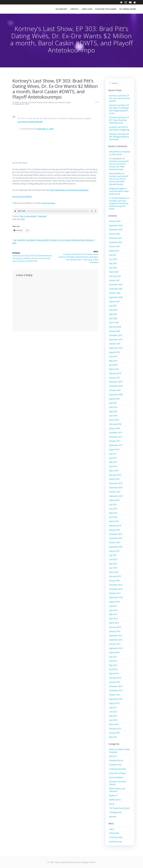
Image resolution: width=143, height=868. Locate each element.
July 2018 (113, 403)
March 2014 (114, 623)
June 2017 (113, 458)
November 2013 (116, 640)
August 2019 (114, 352)
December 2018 (116, 382)
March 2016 (114, 521)
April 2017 (113, 466)
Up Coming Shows (128, 9)
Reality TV (113, 795)
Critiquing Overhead (117, 769)
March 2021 (114, 272)
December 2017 (116, 433)
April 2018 (113, 416)
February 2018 (115, 424)
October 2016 (115, 492)
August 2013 (114, 652)
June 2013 (113, 661)
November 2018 (116, 386)
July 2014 (113, 606)
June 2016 (113, 509)
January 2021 (114, 280)
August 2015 (114, 551)
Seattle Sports (115, 800)
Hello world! (117, 154)
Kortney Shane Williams (22, 197)
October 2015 (115, 543)
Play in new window (28, 216)
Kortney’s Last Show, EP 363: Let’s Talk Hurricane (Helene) (119, 98)
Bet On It (113, 756)
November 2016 (116, 488)
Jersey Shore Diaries (118, 773)
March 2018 (114, 420)
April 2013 (113, 669)
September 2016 (116, 496)
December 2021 (116, 238)
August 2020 (114, 302)
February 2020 (115, 327)
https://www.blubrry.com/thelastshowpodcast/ (69, 190)
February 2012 (115, 729)
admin (17, 102)
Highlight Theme (88, 862)
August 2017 (114, 450)
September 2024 (116, 225)
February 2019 (115, 373)
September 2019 (116, 348)
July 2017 (113, 454)
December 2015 (116, 534)
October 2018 (115, 390)
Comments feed (116, 837)
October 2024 (115, 221)
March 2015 (114, 572)
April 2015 (113, 568)
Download (42, 216)
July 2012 (113, 707)
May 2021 (113, 263)
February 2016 (115, 526)
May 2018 (113, 411)
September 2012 (116, 699)
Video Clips (87, 9)
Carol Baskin (31, 240)
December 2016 (116, 483)
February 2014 (115, 627)
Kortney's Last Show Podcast (32, 102)
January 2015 (114, 581)
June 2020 (113, 310)
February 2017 (115, 475)
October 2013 (115, 644)
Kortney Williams (116, 777)
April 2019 (113, 365)
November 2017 (116, 437)
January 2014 (114, 631)
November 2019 (116, 340)
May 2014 (113, 614)
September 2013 (116, 648)
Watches (113, 817)
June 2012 (113, 712)
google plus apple (117, 188)
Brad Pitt (21, 240)
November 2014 (116, 589)
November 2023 (116, 230)
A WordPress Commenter (120, 152)
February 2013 (115, 678)
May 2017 (113, 462)
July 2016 (113, 504)
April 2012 (113, 720)
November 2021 (116, 242)
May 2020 (113, 314)
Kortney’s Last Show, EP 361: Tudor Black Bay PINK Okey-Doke (119, 120)
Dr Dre (61, 240)
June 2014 (113, 610)
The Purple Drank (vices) (119, 808)
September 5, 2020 (45, 129)
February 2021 (115, 276)
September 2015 (116, 547)
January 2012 (114, 733)
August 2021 (114, 251)
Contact (75, 9)
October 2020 (115, 293)
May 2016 (113, 513)
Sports (68, 102)
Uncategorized (115, 812)
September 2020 (116, 297)
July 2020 (113, 306)
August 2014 (114, 602)
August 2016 (114, 500)
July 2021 (113, 255)
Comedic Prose (115, 765)
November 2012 (116, 690)
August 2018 (114, 399)
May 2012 (113, 716)
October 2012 (115, 695)
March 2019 (114, 369)
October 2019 (115, 344)
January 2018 (114, 428)
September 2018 (116, 395)
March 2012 (114, 724)
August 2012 (114, 703)
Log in (112, 829)
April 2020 (113, 318)
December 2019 (116, 335)
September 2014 (116, 597)
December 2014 (116, 585)
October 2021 (115, 246)
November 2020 (116, 289)
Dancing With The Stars (47, 240)
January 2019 (114, 378)
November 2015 (116, 538)
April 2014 (113, 619)
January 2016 (114, 530)
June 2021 (113, 259)
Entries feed (114, 833)
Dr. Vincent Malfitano (118, 198)
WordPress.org (115, 842)
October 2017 (115, 441)
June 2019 (113, 356)
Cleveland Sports (116, 760)
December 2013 (116, 636)
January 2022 (114, 234)
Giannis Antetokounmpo (75, 240)
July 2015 (113, 555)
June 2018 (113, 407)
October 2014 (115, 593)
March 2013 (114, 674)
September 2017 (116, 445)
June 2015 (113, 559)
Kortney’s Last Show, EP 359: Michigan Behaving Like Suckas (119, 137)
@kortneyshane (49, 203)
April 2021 (113, 268)
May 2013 (113, 665)
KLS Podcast (61, 9)
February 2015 (115, 576)
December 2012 (116, 686)
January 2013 (114, 682)
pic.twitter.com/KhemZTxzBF (30, 122)
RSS (23, 219)
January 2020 (114, 331)
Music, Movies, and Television (54, 102)
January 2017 (114, 479)
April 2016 (113, 517)
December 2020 (116, 285)
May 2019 (113, 361)
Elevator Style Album (106, 9)
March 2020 (114, 323)
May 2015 (113, 564)
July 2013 (113, 657)
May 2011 (113, 737)
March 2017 (114, 471)
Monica (89, 240)
